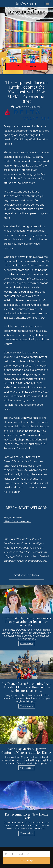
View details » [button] (27, 644)
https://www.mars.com (17, 521)
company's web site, (16, 470)
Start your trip (26, 861)
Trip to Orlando (27, 66)
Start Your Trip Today (27, 575)
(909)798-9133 (26, 4)
